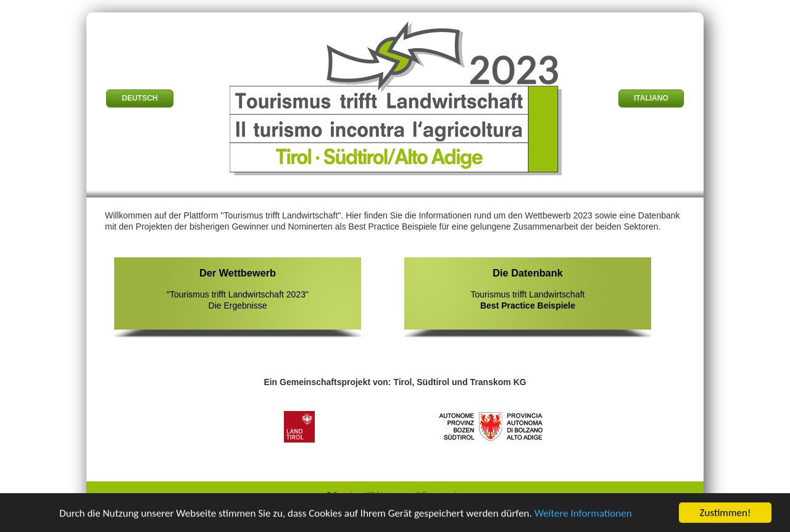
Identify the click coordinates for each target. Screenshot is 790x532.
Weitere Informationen (583, 513)
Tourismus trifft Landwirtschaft (528, 289)
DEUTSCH (139, 98)
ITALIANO (651, 98)
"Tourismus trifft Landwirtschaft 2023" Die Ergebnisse (238, 289)
